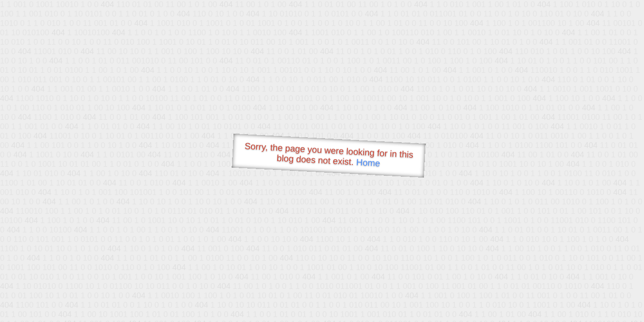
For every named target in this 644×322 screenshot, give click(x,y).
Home (368, 163)
